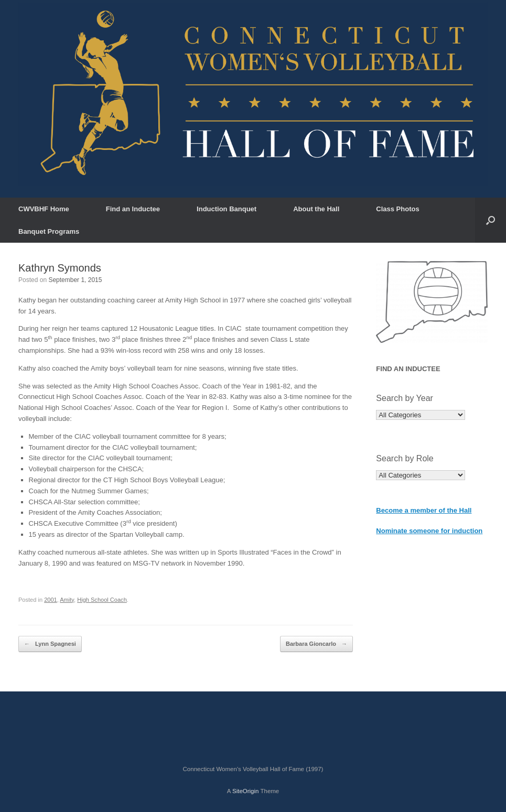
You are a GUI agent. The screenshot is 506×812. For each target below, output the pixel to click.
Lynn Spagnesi (50, 644)
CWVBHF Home (44, 209)
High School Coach (102, 600)
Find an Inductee (133, 209)
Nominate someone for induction (429, 531)
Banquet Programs (49, 231)
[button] (491, 220)
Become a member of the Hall (424, 510)
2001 (51, 600)
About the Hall (316, 209)
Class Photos (397, 209)
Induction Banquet (227, 209)
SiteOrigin (246, 791)
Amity (67, 600)
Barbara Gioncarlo (316, 644)
